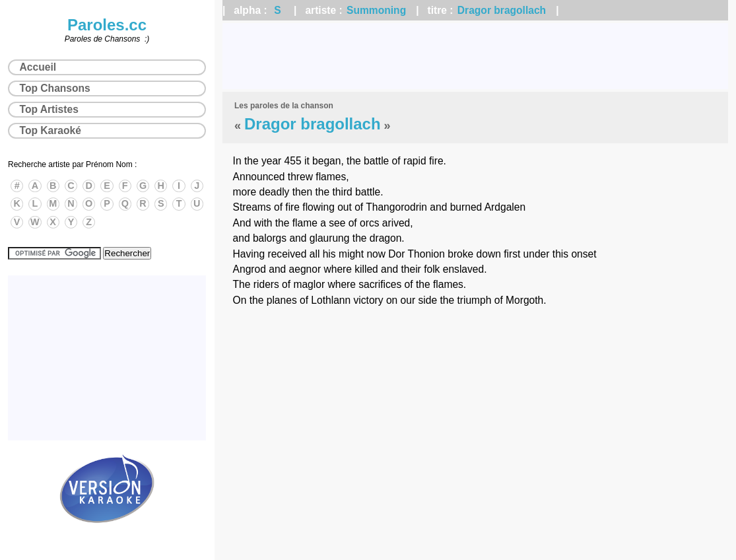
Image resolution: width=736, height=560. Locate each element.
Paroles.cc (107, 25)
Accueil (38, 67)
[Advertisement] (475, 56)
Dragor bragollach (502, 10)
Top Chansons (55, 88)
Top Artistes (49, 109)
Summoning (376, 10)
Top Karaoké (50, 130)
